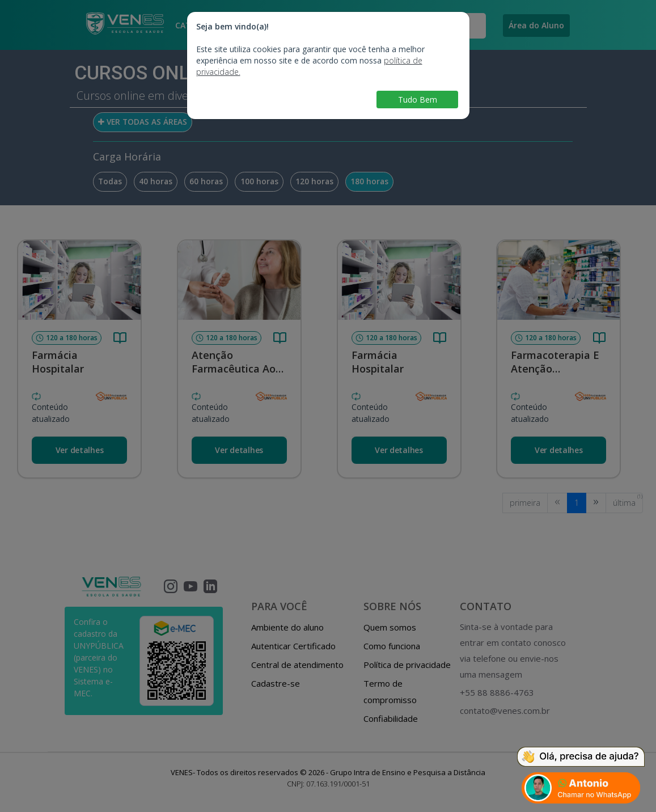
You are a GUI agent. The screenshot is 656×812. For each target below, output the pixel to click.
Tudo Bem (418, 100)
